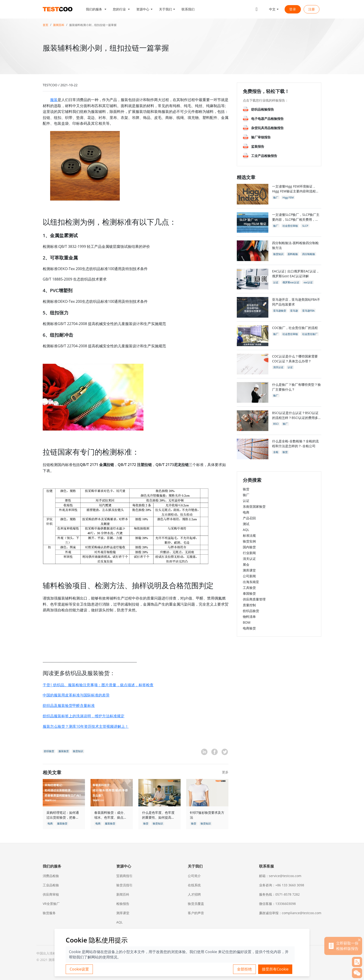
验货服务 (49, 913)
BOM (247, 622)
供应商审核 (51, 894)
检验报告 (123, 904)
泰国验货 (249, 593)
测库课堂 (249, 570)
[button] (96, 9)
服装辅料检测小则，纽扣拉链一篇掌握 (93, 25)
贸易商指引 (124, 876)
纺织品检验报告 (263, 109)
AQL (246, 530)
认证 (246, 501)
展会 (246, 564)
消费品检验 (51, 876)
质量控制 (249, 605)
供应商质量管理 (254, 599)
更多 (225, 772)
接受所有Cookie (275, 969)
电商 (246, 512)
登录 (293, 9)
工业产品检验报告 (264, 156)
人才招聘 (194, 894)
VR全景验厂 (51, 904)
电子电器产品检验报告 (267, 119)
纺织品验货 (251, 611)
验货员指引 (124, 885)
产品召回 (249, 518)
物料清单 (249, 617)
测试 (246, 524)
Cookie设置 (79, 969)
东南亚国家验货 (254, 506)
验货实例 (249, 541)
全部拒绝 (244, 969)
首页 (45, 25)
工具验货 (249, 588)
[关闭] (359, 940)
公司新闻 (249, 576)
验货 (246, 489)
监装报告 (258, 146)
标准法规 (249, 535)
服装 (54, 100)
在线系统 (194, 885)
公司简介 (194, 876)
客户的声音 (196, 913)
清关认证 (249, 559)
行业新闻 (249, 553)
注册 (312, 9)
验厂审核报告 (261, 137)
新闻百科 (59, 25)
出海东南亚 (251, 582)
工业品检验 (51, 885)
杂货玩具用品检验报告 (267, 128)
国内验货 (249, 547)
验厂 (246, 495)
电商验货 (249, 628)
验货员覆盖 (196, 904)
